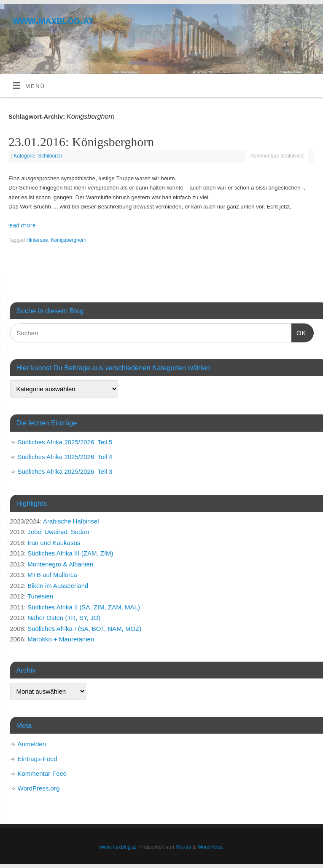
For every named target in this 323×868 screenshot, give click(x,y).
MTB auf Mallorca (52, 575)
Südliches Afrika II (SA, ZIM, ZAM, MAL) (84, 607)
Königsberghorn (69, 240)
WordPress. (210, 847)
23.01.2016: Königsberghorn (81, 142)
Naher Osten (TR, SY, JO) (64, 618)
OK (299, 332)
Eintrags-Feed (38, 759)
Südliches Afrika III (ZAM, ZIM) (70, 553)
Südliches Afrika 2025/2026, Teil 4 (65, 457)
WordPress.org (39, 788)
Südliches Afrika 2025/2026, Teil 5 (65, 442)
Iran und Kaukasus (54, 543)
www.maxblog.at (53, 20)
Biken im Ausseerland (58, 586)
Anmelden (32, 744)
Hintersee (37, 240)
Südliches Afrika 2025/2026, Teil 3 (65, 471)
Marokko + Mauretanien (61, 639)
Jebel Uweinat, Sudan (58, 532)
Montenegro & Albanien (60, 564)
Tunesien (40, 596)
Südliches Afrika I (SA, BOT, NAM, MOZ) (84, 629)
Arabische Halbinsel (71, 521)
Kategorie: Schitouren (38, 156)
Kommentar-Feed (42, 773)
